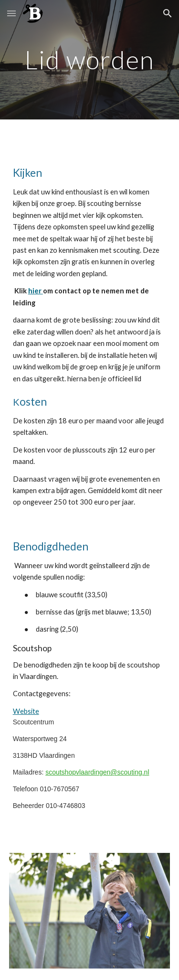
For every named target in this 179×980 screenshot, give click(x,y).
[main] (90, 59)
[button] (11, 13)
